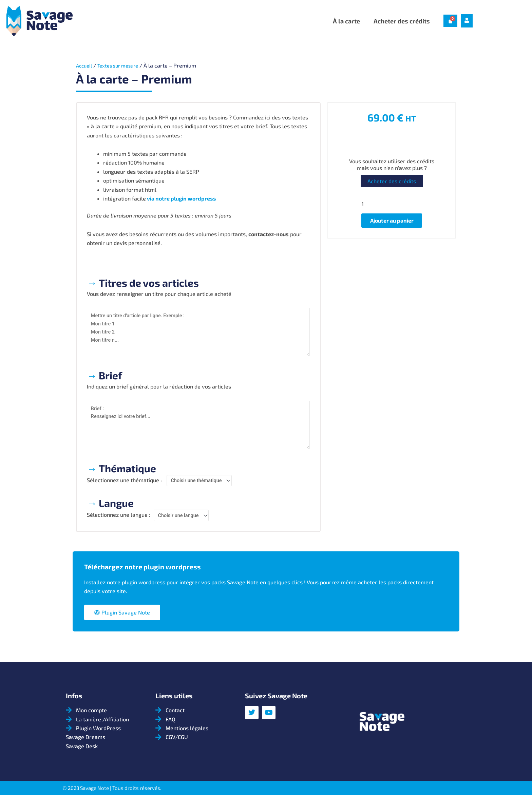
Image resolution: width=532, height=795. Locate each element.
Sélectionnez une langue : (119, 519)
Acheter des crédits (402, 21)
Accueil (85, 65)
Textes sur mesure (122, 65)
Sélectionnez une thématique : (124, 484)
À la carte (346, 21)
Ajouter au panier (392, 222)
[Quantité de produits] (392, 204)
